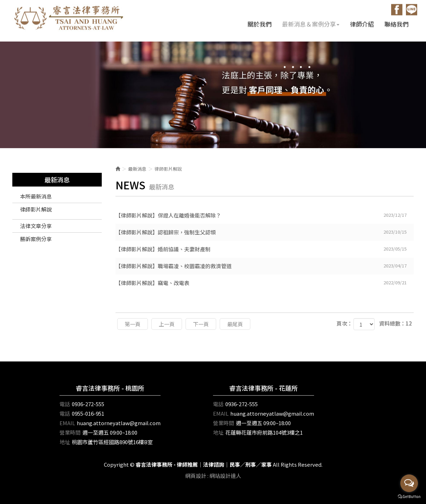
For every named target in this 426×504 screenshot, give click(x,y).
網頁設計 (196, 476)
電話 (65, 404)
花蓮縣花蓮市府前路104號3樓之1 (264, 432)
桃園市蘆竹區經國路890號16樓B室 (112, 442)
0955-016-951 (88, 413)
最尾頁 (235, 324)
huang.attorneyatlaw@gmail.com (119, 423)
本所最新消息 (36, 196)
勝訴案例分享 (36, 239)
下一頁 (201, 324)
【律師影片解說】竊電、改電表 (265, 283)
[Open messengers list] (409, 483)
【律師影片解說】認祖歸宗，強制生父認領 (265, 232)
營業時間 (70, 432)
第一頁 (133, 324)
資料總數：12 (396, 323)
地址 (65, 442)
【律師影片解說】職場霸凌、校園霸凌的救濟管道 (265, 266)
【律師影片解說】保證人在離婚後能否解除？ (265, 215)
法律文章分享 (36, 226)
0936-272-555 (88, 404)
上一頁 (167, 324)
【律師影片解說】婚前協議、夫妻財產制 (265, 249)
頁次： (344, 323)
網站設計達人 (225, 476)
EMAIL (67, 423)
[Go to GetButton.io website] (409, 497)
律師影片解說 (36, 209)
